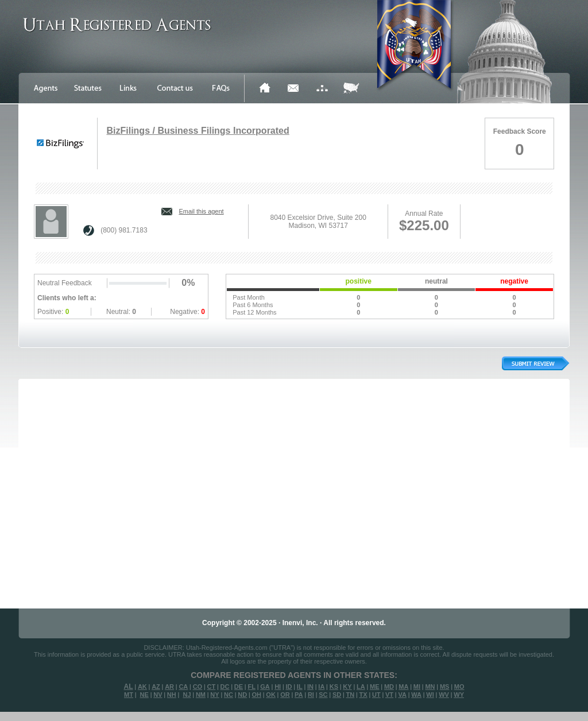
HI (278, 687)
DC (225, 687)
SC (323, 695)
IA (321, 687)
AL (129, 687)
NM (201, 695)
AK (142, 687)
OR (285, 695)
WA (416, 695)
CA (183, 687)
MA (403, 687)
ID (289, 687)
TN (351, 695)
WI (430, 695)
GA (265, 687)
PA (299, 695)
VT (389, 695)
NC (229, 695)
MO (459, 687)
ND (242, 695)
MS (445, 687)
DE (239, 687)
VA (402, 695)
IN (310, 687)
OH (256, 695)
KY (347, 687)
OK (271, 695)
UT (376, 695)
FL (251, 687)
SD (337, 695)
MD (389, 687)
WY (459, 695)
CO (198, 687)
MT (129, 695)
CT (212, 687)
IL (300, 687)
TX (363, 695)
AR (169, 687)
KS (334, 687)
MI (417, 687)
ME (375, 687)
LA (361, 687)
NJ (187, 695)
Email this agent (201, 211)
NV (158, 695)
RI (311, 695)
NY (214, 695)
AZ (156, 687)
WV (444, 695)
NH (172, 695)
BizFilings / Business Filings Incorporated (198, 131)
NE (144, 695)
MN (430, 687)
